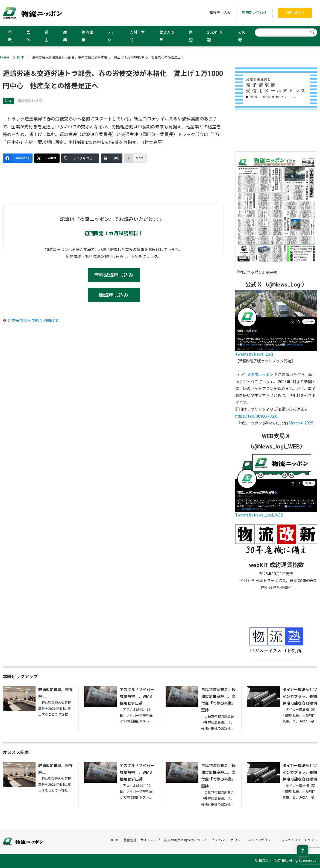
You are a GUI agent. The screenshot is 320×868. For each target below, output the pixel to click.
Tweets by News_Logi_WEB (259, 515)
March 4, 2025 (301, 423)
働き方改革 (167, 36)
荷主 (47, 36)
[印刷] (112, 158)
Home (5, 57)
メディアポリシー (261, 840)
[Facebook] (18, 158)
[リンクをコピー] (80, 158)
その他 (242, 36)
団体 (28, 36)
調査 (191, 36)
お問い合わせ (295, 13)
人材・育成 (137, 36)
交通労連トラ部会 (27, 321)
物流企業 (87, 36)
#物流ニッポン (260, 375)
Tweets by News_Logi (254, 354)
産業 (65, 36)
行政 (10, 36)
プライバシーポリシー (227, 840)
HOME (115, 840)
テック (111, 36)
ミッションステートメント (298, 840)
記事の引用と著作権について (186, 840)
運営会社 (130, 840)
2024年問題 (215, 36)
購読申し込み (220, 13)
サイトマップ (150, 840)
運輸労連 (52, 321)
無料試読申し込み (114, 275)
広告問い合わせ (254, 13)
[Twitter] (47, 158)
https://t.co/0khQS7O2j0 (256, 416)
